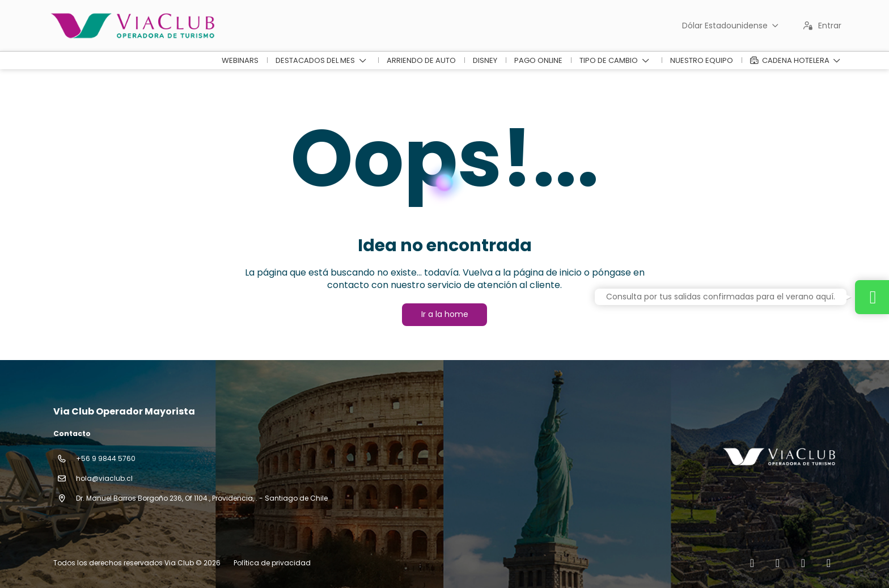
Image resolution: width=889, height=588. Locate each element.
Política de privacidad (272, 563)
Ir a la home (445, 314)
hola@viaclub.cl (104, 478)
